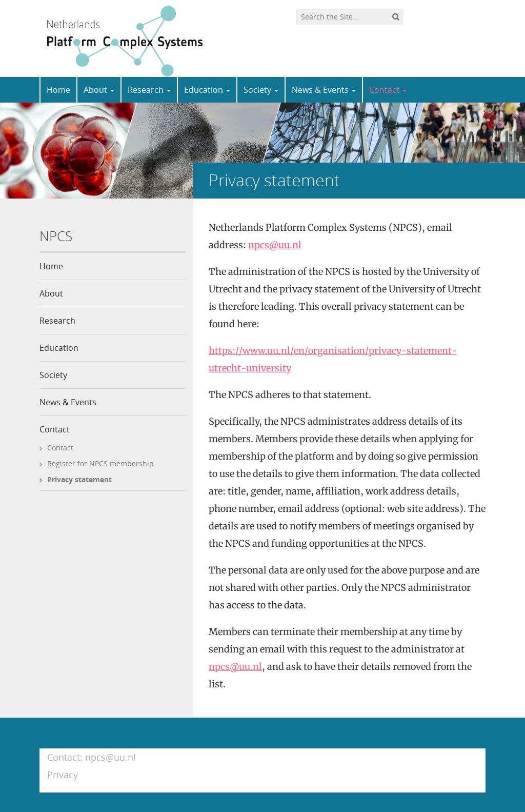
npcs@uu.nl (275, 245)
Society (261, 90)
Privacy (63, 775)
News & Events (324, 90)
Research (149, 90)
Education (207, 90)
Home (58, 90)
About (99, 90)
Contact (388, 90)
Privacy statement (79, 479)
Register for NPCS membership (100, 463)
